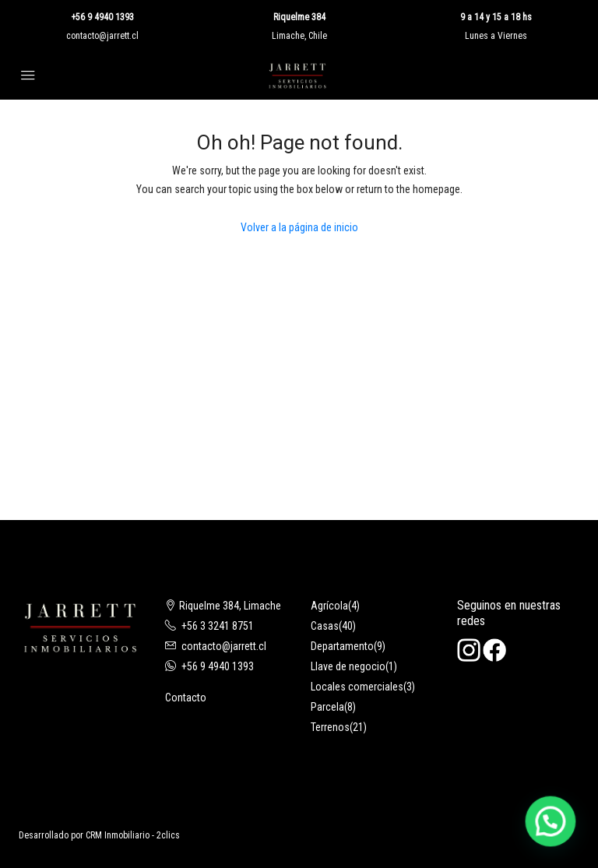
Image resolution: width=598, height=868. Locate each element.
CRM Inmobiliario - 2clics (133, 835)
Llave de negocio (348, 666)
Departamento (342, 646)
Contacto (186, 698)
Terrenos (330, 727)
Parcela (327, 707)
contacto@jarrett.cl (102, 36)
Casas (325, 626)
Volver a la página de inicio (299, 227)
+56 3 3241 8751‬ (218, 626)
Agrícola (329, 606)
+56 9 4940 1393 (102, 17)
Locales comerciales (357, 687)
